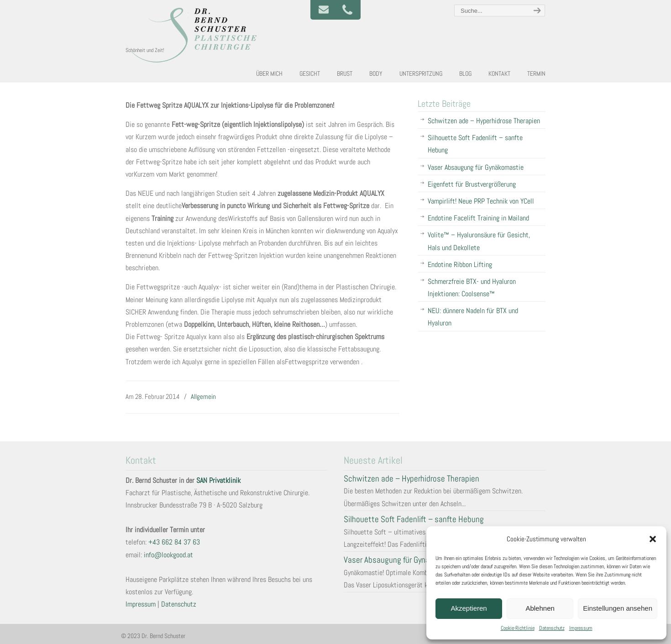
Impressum (581, 628)
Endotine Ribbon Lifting (460, 264)
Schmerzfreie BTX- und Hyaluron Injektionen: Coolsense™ (472, 288)
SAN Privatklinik (218, 480)
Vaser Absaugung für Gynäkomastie (476, 167)
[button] (653, 539)
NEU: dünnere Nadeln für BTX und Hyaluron (473, 317)
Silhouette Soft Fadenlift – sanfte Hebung (475, 144)
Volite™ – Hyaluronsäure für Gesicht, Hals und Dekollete (479, 241)
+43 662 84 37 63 (174, 542)
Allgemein (203, 396)
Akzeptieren (469, 608)
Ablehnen (540, 608)
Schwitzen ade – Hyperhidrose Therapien (484, 121)
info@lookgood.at (168, 555)
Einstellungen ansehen (618, 608)
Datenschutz (552, 628)
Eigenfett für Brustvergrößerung (472, 184)
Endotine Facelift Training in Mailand (478, 218)
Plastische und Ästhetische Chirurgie (194, 35)
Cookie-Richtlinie (518, 628)
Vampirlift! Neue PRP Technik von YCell (481, 201)
